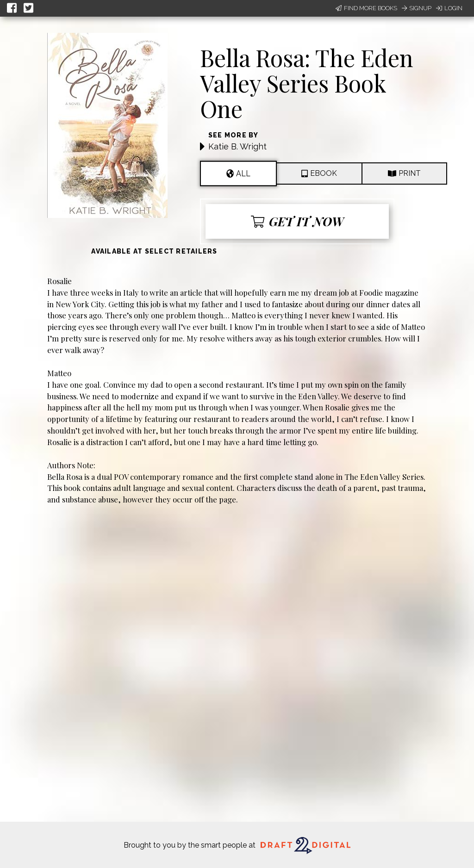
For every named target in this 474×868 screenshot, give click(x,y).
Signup (417, 8)
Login (449, 8)
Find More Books (366, 8)
